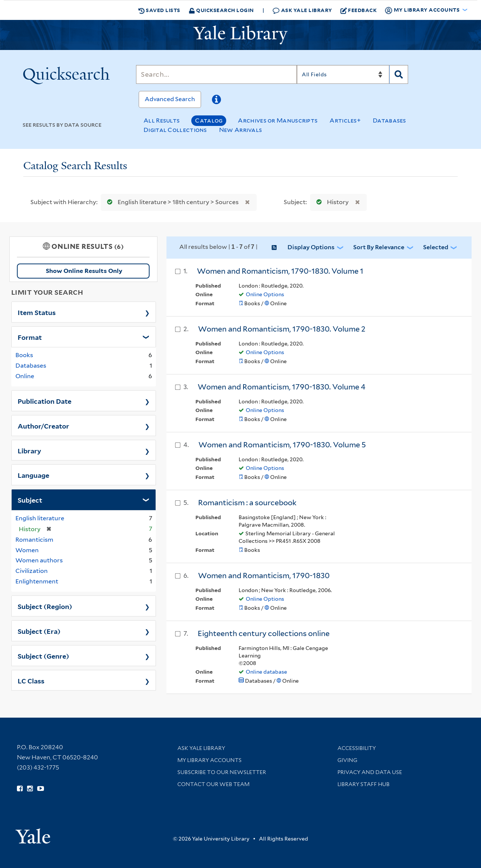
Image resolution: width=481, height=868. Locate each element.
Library (29, 450)
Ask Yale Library (302, 10)
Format (30, 337)
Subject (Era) (39, 631)
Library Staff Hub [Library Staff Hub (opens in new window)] (364, 784)
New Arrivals (241, 130)
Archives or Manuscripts (278, 120)
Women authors (39, 560)
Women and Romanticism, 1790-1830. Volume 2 (282, 329)
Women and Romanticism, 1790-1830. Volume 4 (281, 387)
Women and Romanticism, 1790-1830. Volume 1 (280, 271)
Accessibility (357, 748)
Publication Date (45, 401)
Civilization (32, 571)
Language (33, 475)
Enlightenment (37, 581)
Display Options (311, 247)
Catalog (209, 120)
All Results (162, 120)
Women (27, 550)
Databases (389, 120)
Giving (347, 760)
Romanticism (34, 540)
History (331, 202)
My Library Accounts (209, 760)
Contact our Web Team (213, 784)
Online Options (265, 294)
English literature (40, 518)
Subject (30, 500)
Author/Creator (43, 426)
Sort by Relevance (379, 247)
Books (24, 355)
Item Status (37, 312)
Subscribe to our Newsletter (222, 772)
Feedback (359, 10)
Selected (436, 247)
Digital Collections (175, 130)
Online (25, 376)
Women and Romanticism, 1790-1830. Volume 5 (282, 445)
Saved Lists (159, 10)
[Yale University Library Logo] (240, 35)
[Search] (216, 74)
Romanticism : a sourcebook (247, 503)
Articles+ (345, 120)
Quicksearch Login (221, 10)
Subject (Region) (45, 606)
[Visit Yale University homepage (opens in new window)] (33, 834)
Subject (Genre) (43, 656)
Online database (266, 672)
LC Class (31, 680)
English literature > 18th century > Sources (171, 202)
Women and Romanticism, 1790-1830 (264, 576)
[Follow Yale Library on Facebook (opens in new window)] (20, 789)
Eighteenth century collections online (264, 633)
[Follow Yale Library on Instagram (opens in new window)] (30, 789)
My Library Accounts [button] (423, 10)
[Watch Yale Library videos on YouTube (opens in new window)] (41, 789)
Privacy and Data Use (370, 772)
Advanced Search (170, 99)
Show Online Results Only (84, 271)
